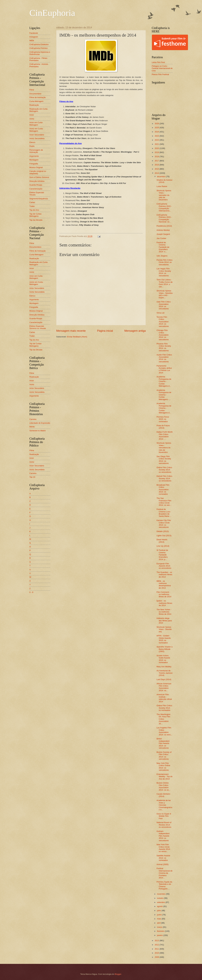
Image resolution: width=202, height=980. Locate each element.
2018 (157, 157)
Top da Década (36, 220)
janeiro (160, 935)
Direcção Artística (37, 181)
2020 (157, 148)
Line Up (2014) (163, 546)
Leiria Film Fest (158, 62)
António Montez (163, 230)
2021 (157, 144)
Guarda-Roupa (36, 185)
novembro (161, 894)
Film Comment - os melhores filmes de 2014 (164, 594)
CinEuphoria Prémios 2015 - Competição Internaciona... (164, 207)
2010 (157, 953)
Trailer (32, 206)
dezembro (161, 177)
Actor (32, 115)
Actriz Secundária (37, 138)
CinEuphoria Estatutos (39, 44)
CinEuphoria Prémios (38, 48)
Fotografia (34, 164)
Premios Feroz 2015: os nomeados (163, 419)
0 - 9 (31, 592)
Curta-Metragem (36, 101)
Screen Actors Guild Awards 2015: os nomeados (163, 659)
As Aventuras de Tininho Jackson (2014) (165, 673)
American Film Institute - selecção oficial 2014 (164, 698)
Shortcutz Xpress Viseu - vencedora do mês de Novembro (164, 448)
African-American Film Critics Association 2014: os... (164, 687)
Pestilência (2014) (164, 226)
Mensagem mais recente (71, 331)
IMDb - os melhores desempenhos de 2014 (164, 584)
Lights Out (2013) (164, 536)
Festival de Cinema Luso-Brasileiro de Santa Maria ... (164, 513)
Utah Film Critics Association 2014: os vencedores (164, 305)
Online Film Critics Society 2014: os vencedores (164, 470)
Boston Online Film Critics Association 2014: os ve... (163, 786)
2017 (157, 161)
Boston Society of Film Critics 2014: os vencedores (164, 756)
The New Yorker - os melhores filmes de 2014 (164, 612)
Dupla (32, 146)
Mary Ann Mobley (164, 667)
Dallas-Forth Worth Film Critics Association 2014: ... (165, 435)
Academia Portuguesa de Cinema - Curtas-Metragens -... (164, 395)
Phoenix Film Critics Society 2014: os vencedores (164, 347)
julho (159, 911)
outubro (160, 898)
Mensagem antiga (135, 331)
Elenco (32, 142)
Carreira (33, 419)
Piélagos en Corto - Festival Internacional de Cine (162, 68)
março (160, 927)
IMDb (32, 41)
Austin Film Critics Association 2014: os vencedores (164, 358)
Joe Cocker (161, 238)
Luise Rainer (162, 186)
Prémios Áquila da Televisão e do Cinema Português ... (164, 885)
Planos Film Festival (160, 74)
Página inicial (105, 331)
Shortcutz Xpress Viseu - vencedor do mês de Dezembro (164, 195)
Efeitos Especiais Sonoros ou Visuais (38, 327)
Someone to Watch (38, 431)
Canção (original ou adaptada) (38, 172)
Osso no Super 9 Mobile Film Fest (164, 816)
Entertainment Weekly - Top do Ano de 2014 (164, 777)
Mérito (32, 427)
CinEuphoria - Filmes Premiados (38, 59)
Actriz (32, 119)
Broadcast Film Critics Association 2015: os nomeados (163, 490)
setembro (161, 902)
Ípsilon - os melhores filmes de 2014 (164, 603)
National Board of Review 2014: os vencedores (164, 825)
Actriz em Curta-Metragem (36, 130)
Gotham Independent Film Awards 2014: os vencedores (163, 836)
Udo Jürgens (162, 256)
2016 (157, 165)
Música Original (36, 167)
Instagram (34, 37)
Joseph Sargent (163, 234)
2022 (157, 140)
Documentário (35, 94)
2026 (157, 124)
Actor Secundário (37, 135)
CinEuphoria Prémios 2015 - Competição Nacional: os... (164, 218)
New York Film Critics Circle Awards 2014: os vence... (164, 848)
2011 (157, 949)
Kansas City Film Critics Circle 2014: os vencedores (164, 524)
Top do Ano (34, 210)
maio (159, 919)
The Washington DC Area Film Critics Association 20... (163, 719)
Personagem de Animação (36, 151)
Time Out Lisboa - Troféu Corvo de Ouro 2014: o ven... (165, 283)
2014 (157, 173)
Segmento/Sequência (39, 199)
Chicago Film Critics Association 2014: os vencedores (163, 335)
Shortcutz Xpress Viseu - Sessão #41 (164, 629)
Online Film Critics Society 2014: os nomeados (164, 708)
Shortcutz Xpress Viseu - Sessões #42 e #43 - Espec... (165, 294)
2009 (157, 957)
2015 (157, 169)
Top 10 (32, 477)
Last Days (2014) (164, 679)
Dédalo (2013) (163, 531)
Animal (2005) (162, 864)
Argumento (34, 156)
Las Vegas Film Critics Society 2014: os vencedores (164, 272)
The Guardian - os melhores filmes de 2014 (164, 575)
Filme (32, 90)
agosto (160, 906)
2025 (157, 128)
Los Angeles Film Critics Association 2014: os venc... (164, 731)
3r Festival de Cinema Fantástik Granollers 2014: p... (162, 555)
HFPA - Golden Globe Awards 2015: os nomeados (164, 639)
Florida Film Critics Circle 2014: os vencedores (164, 262)
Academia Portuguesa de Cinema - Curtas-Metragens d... (164, 381)
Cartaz (32, 202)
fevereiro (161, 931)
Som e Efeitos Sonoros (39, 177)
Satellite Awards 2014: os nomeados (163, 858)
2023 (157, 136)
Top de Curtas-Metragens (36, 215)
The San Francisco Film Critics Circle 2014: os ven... (164, 502)
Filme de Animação (38, 97)
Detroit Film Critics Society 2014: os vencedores (164, 478)
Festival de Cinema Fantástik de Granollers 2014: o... (163, 247)
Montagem (34, 160)
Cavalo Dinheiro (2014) (163, 795)
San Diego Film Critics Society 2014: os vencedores (164, 460)
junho (160, 915)
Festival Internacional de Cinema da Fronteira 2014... (164, 873)
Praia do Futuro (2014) (163, 427)
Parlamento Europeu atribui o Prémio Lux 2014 (164, 369)
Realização (34, 105)
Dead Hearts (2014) (162, 541)
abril (159, 923)
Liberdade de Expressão (40, 423)
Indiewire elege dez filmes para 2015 (164, 621)
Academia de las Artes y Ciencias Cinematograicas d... (164, 805)
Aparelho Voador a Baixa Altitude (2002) (164, 649)
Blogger (118, 974)
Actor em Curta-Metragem (36, 124)
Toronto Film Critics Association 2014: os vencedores (163, 322)
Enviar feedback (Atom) (77, 337)
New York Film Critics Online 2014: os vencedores (163, 767)
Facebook (34, 33)
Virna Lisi (160, 313)
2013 (157, 941)
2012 (157, 945)
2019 (157, 152)
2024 (157, 132)
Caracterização (36, 189)
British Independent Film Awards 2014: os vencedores (163, 743)
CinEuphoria (52, 13)
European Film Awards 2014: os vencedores (164, 566)
